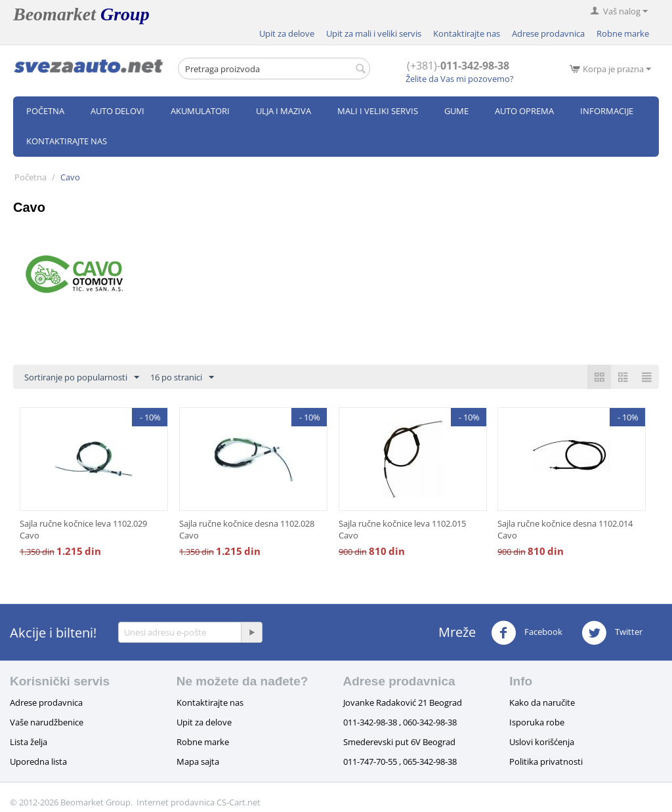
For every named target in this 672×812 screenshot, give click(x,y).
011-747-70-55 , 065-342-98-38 (400, 761)
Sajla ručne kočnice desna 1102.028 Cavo (247, 529)
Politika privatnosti (546, 761)
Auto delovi (117, 111)
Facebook (527, 633)
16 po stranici (182, 378)
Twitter (612, 633)
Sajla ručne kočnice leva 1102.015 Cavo (402, 529)
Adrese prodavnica (548, 33)
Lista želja (29, 742)
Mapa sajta (198, 761)
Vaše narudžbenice (47, 722)
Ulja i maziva (283, 111)
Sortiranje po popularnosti (82, 378)
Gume (456, 111)
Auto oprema (524, 111)
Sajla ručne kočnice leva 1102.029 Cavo (83, 529)
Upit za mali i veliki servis (374, 33)
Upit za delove (287, 33)
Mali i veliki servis (378, 111)
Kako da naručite (542, 702)
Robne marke (623, 33)
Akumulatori (200, 111)
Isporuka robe (537, 722)
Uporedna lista (38, 761)
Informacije (607, 111)
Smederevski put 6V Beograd (399, 742)
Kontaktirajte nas (467, 33)
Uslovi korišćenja (542, 742)
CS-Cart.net (239, 802)
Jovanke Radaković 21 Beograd (403, 702)
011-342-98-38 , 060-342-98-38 (400, 722)
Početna (45, 111)
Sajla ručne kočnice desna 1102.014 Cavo (565, 529)
